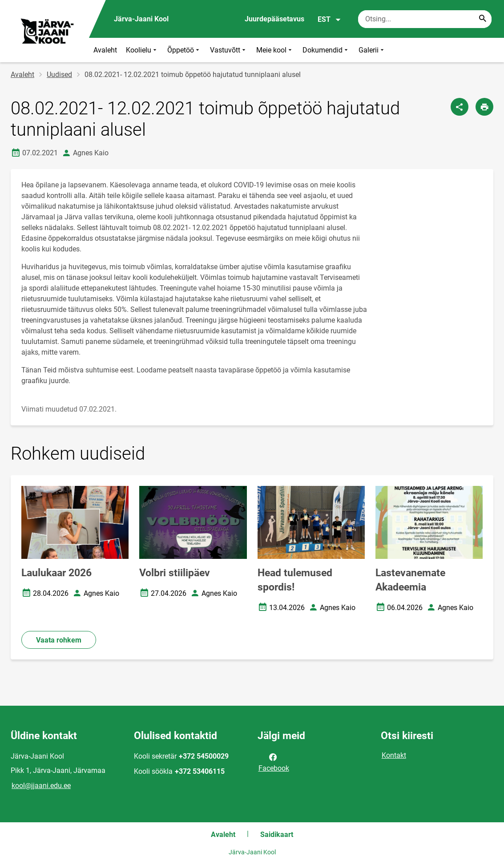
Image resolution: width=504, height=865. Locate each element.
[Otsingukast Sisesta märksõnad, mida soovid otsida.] (425, 19)
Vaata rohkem (59, 640)
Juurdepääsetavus (274, 19)
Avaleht (105, 50)
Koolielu (142, 50)
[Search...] (483, 19)
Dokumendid (326, 50)
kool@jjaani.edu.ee (41, 786)
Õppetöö (184, 50)
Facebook (274, 762)
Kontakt (394, 755)
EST (329, 20)
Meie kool (275, 50)
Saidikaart (277, 835)
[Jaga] (460, 107)
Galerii (372, 50)
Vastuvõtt (229, 50)
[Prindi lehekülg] (484, 107)
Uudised (59, 75)
